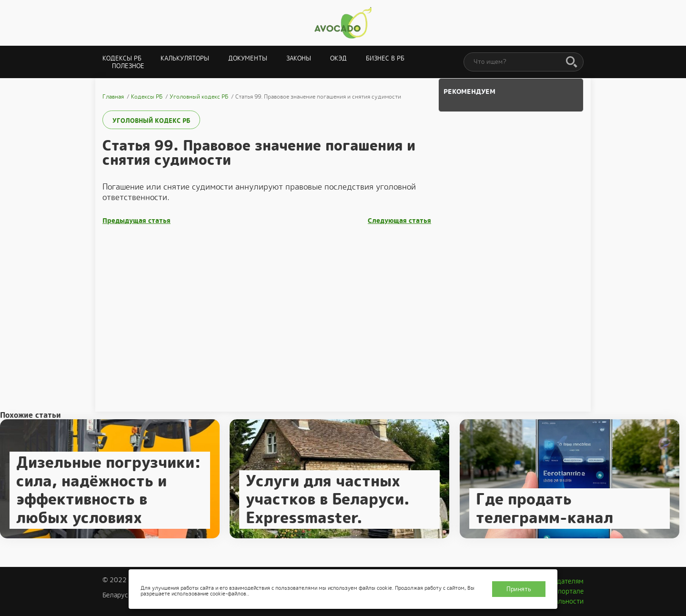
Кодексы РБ (122, 58)
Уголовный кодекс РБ (151, 121)
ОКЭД (338, 58)
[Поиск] (572, 62)
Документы (248, 58)
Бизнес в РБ (385, 58)
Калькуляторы (185, 58)
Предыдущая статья (136, 221)
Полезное (128, 66)
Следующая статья (399, 221)
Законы (299, 58)
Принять (519, 589)
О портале (567, 591)
